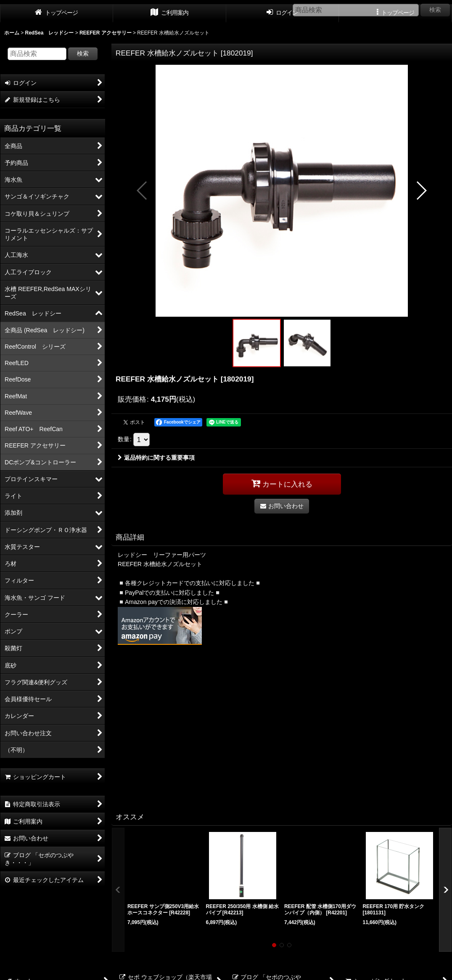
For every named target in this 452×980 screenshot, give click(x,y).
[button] (142, 191)
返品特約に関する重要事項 (156, 458)
